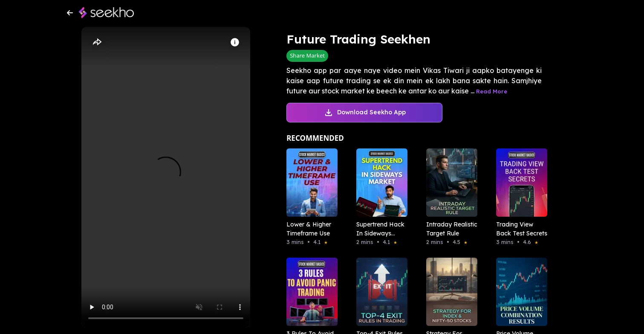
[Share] (97, 42)
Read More (492, 91)
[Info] (235, 42)
